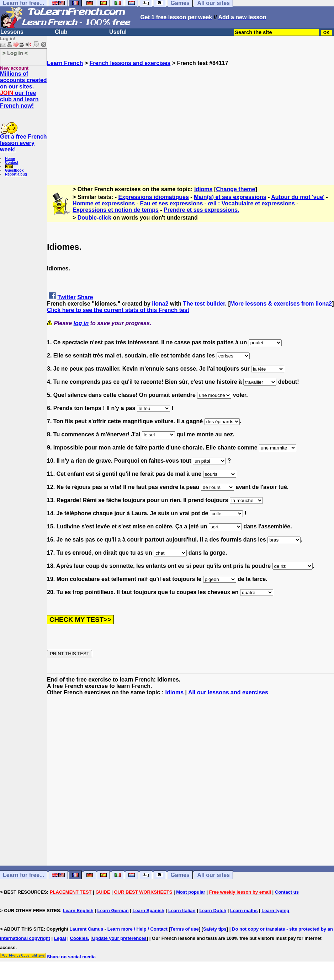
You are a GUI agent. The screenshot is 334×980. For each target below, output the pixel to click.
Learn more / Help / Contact (137, 929)
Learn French (65, 63)
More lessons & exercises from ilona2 (281, 304)
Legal (60, 938)
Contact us (287, 892)
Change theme (235, 189)
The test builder (204, 304)
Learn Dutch (213, 911)
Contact (12, 163)
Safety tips (215, 929)
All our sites (213, 875)
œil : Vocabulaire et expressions (251, 203)
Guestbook (14, 170)
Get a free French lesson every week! (23, 143)
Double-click (94, 218)
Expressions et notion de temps (116, 210)
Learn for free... (23, 875)
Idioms (203, 189)
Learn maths (244, 911)
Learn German (113, 911)
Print (9, 166)
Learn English (78, 911)
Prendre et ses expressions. (202, 210)
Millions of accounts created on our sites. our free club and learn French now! (23, 90)
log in (81, 323)
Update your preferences (119, 938)
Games (180, 875)
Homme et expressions (104, 203)
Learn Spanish (148, 911)
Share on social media (71, 957)
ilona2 (160, 304)
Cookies (79, 938)
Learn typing (275, 911)
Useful (118, 32)
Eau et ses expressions (171, 203)
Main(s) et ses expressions (230, 197)
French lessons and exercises (130, 63)
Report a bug (16, 174)
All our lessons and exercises (228, 692)
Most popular (191, 892)
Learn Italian (182, 911)
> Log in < (15, 53)
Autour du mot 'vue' (298, 197)
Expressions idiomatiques (154, 197)
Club (61, 32)
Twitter (66, 297)
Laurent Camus (87, 929)
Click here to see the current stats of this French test (118, 310)
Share (85, 297)
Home (10, 159)
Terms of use (185, 929)
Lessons (12, 32)
